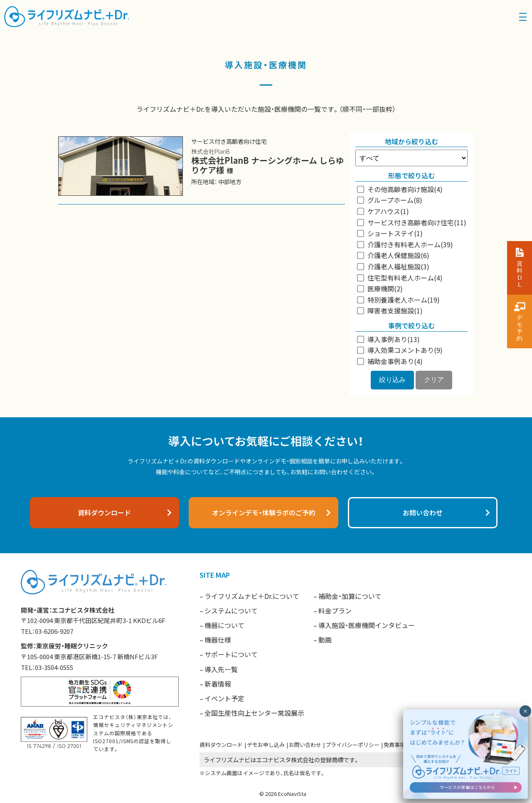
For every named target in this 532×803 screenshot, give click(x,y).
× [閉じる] (525, 733)
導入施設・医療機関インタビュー (367, 625)
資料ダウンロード (221, 745)
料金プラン (335, 611)
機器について (224, 625)
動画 (325, 640)
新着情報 (218, 684)
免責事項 (394, 745)
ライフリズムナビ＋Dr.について (252, 596)
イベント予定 (224, 698)
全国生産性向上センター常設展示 (254, 713)
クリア (434, 380)
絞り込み (392, 380)
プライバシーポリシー (352, 745)
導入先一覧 (221, 669)
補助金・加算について (350, 596)
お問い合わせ (305, 745)
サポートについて (231, 654)
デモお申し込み (266, 745)
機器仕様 (218, 640)
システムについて (231, 611)
